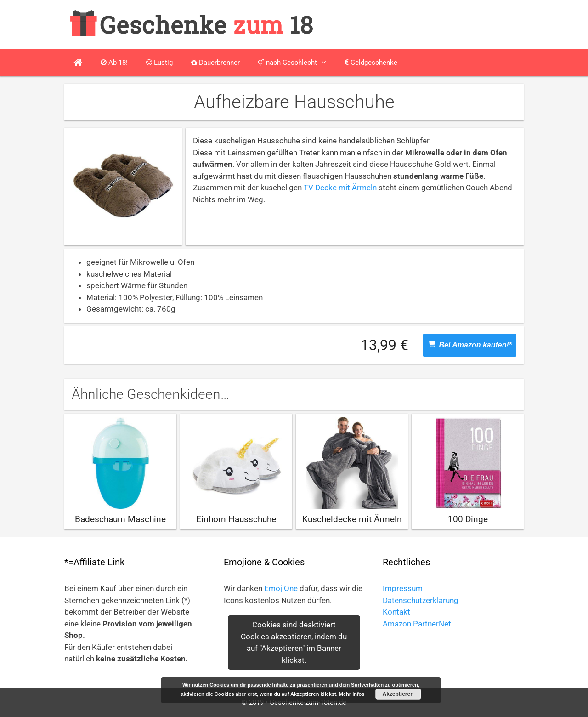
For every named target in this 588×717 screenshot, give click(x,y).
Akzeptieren (398, 694)
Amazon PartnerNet (417, 624)
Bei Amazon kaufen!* (470, 345)
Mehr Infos (352, 694)
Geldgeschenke (371, 63)
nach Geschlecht (297, 63)
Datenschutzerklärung (421, 600)
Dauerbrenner (215, 63)
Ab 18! (114, 63)
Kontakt (396, 612)
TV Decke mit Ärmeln (340, 188)
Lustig (159, 63)
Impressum (403, 588)
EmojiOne (281, 588)
